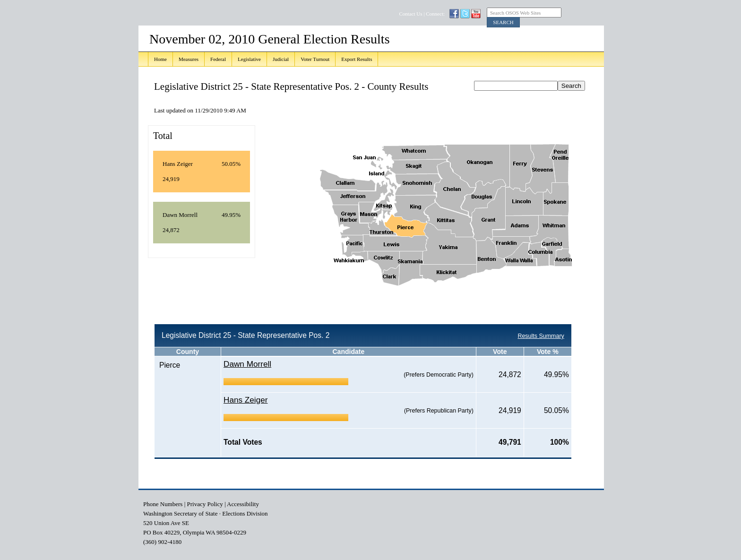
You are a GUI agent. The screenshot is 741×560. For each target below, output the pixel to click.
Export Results (357, 59)
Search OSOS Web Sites (515, 13)
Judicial (281, 59)
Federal (218, 59)
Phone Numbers (163, 504)
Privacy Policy (205, 504)
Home (160, 59)
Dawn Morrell (247, 364)
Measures (189, 59)
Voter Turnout (315, 59)
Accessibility (243, 504)
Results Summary (541, 336)
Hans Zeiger (246, 400)
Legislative (249, 59)
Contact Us (410, 14)
